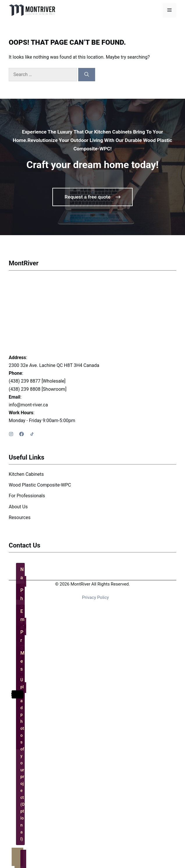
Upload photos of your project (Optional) (23, 759)
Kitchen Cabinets (26, 474)
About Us (18, 507)
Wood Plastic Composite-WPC (40, 485)
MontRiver (24, 263)
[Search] (87, 75)
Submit (17, 694)
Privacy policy (95, 597)
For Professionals (27, 496)
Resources (20, 517)
